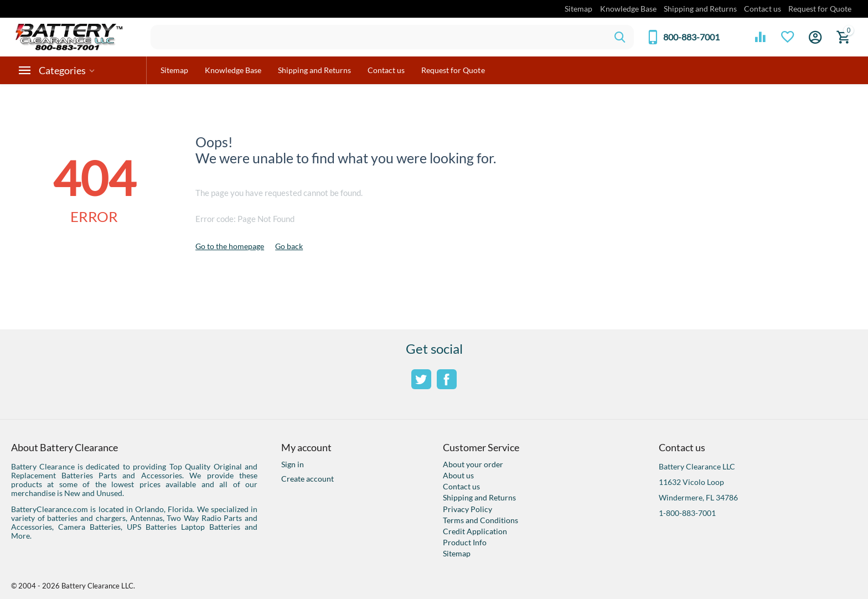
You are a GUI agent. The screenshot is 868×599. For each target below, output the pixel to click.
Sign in (293, 464)
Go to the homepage (230, 246)
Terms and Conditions (480, 520)
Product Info (465, 542)
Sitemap (578, 9)
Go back (289, 246)
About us (458, 475)
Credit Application (475, 531)
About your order (473, 464)
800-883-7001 (691, 37)
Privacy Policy (467, 509)
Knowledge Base (628, 9)
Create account (308, 479)
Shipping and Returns (700, 9)
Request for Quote (820, 9)
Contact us (763, 9)
